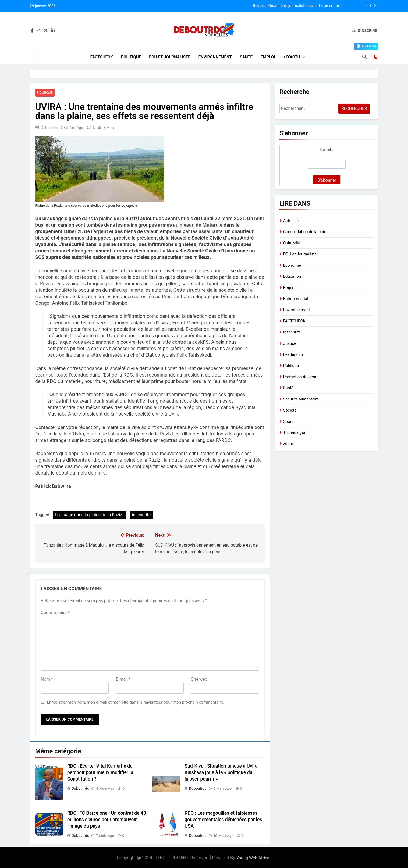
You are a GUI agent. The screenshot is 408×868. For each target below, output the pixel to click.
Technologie (294, 433)
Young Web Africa (253, 858)
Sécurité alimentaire (301, 399)
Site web (199, 679)
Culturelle (292, 243)
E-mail (123, 679)
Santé (246, 57)
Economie (292, 265)
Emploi (268, 57)
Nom (47, 679)
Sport (288, 421)
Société (290, 410)
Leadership (293, 354)
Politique (131, 57)
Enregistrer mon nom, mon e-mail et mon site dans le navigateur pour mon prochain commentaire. (135, 702)
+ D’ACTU (292, 57)
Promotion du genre (301, 377)
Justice (290, 343)
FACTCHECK (102, 57)
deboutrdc (49, 128)
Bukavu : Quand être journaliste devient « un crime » (297, 6)
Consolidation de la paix (305, 232)
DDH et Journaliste (170, 57)
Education (292, 276)
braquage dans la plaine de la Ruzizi (89, 515)
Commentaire (55, 612)
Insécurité (292, 332)
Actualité (291, 221)
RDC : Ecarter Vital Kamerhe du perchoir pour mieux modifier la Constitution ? (100, 772)
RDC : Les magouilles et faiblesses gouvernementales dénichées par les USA (223, 820)
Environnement (215, 57)
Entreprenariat (296, 299)
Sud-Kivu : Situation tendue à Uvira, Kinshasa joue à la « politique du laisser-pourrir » (221, 772)
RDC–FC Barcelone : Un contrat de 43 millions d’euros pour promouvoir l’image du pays (107, 820)
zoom (288, 444)
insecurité (141, 515)
